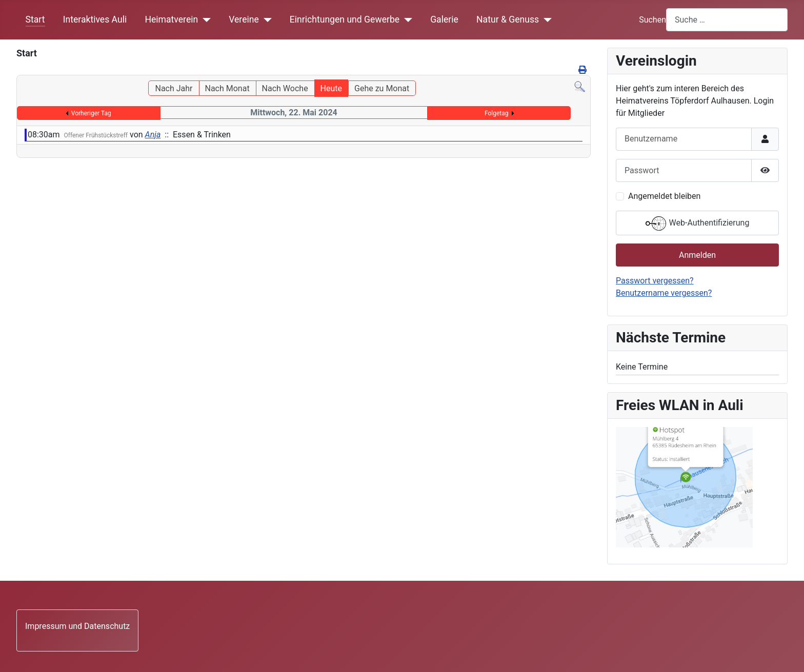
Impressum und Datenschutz (77, 626)
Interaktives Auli (95, 19)
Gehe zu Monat (382, 88)
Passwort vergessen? (655, 281)
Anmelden (697, 255)
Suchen (652, 20)
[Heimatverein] (204, 19)
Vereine (244, 19)
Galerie (444, 19)
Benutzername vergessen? (664, 293)
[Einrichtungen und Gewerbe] (406, 19)
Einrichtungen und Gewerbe (345, 19)
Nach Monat (227, 88)
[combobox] (727, 20)
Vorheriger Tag (91, 113)
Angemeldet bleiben (664, 196)
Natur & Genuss (508, 19)
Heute (331, 88)
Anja (153, 135)
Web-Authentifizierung (698, 223)
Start (35, 19)
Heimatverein (171, 19)
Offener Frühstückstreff (96, 135)
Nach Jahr (174, 88)
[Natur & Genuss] (545, 19)
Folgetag (497, 113)
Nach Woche (285, 88)
